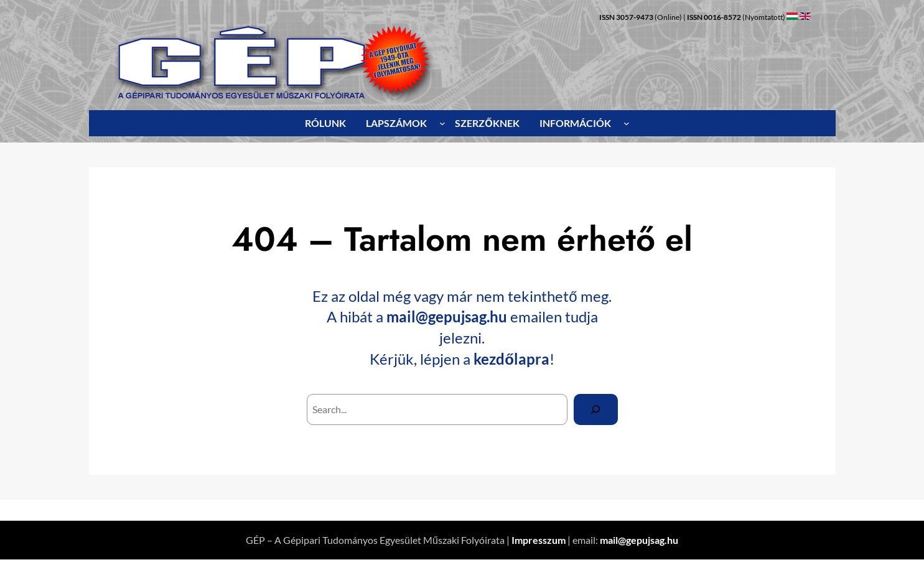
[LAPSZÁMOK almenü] (442, 123)
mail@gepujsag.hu (447, 316)
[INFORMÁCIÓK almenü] (627, 123)
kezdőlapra (511, 359)
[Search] (596, 409)
